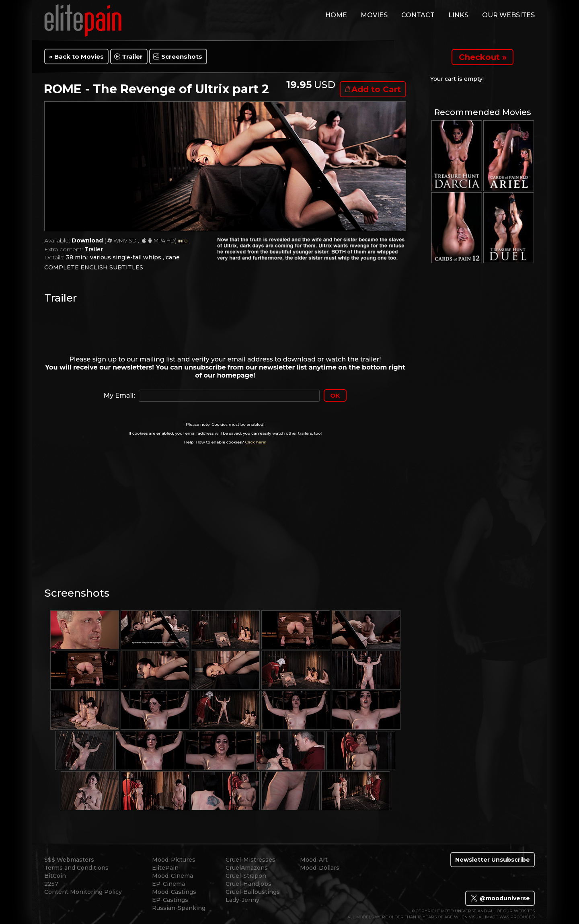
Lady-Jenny (242, 900)
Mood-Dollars (320, 868)
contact (418, 15)
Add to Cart (376, 89)
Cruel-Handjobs (248, 884)
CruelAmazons (247, 868)
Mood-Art (314, 860)
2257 (51, 884)
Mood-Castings (174, 892)
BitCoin (55, 876)
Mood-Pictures (174, 860)
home (336, 15)
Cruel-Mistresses (250, 860)
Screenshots (182, 56)
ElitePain (165, 868)
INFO (183, 241)
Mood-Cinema (172, 876)
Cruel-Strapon (246, 876)
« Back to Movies (76, 56)
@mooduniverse (500, 898)
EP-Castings (170, 900)
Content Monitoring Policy (83, 892)
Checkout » (483, 57)
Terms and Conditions (76, 868)
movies (374, 15)
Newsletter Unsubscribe (493, 860)
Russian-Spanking (179, 908)
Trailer (132, 56)
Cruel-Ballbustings (253, 892)
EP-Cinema (168, 884)
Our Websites (508, 15)
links (458, 15)
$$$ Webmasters (69, 860)
